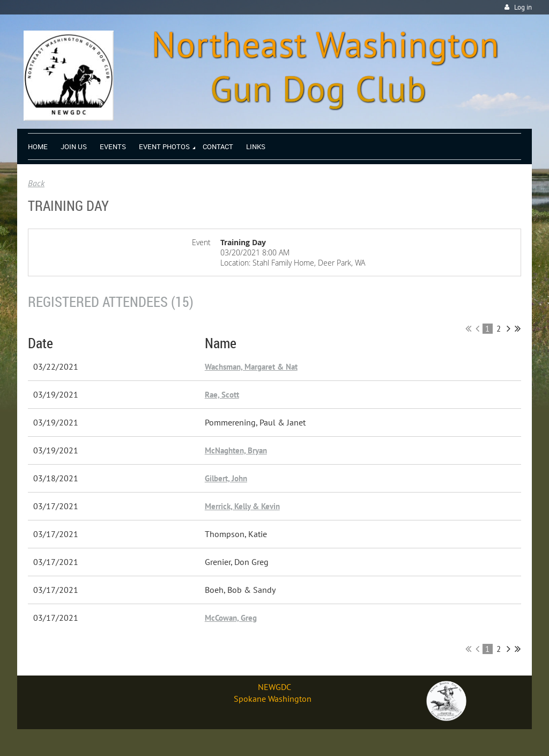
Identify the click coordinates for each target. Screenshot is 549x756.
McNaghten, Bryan (236, 450)
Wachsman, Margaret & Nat (251, 367)
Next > (509, 328)
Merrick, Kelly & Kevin (242, 506)
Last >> (518, 328)
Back (36, 183)
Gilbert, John (226, 478)
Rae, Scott (222, 395)
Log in (523, 7)
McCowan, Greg (231, 618)
